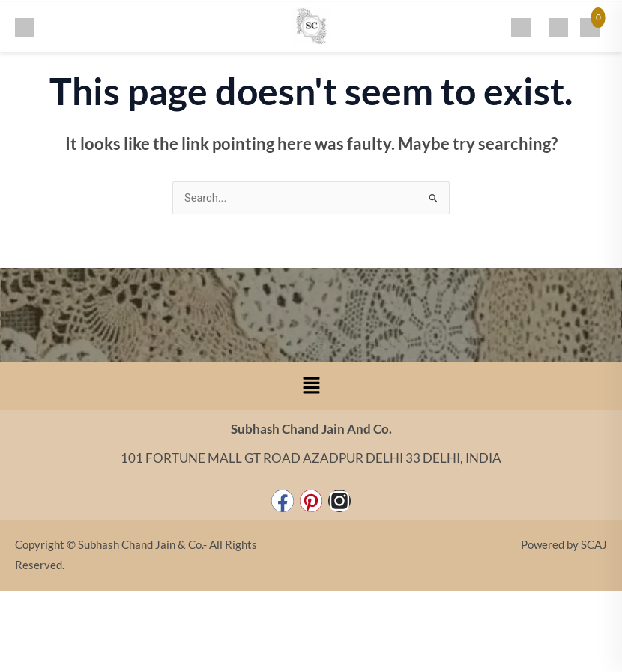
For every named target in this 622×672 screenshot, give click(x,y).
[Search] (521, 26)
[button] (311, 386)
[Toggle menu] (25, 26)
